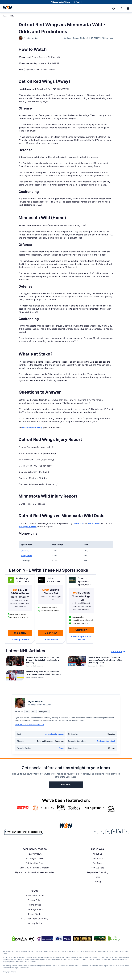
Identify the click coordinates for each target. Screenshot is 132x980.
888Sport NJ (94, 523)
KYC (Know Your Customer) (35, 919)
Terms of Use (35, 905)
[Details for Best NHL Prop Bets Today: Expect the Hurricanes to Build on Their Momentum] (15, 676)
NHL (12, 16)
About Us (98, 854)
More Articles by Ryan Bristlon (31, 725)
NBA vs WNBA (35, 854)
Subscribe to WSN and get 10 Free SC (67, 2)
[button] (128, 8)
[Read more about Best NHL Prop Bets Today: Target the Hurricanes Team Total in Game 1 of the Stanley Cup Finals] (106, 660)
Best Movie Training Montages (35, 868)
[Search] (121, 8)
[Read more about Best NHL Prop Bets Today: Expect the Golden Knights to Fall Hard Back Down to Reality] (44, 660)
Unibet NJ (78, 523)
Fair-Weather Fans (35, 863)
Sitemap (97, 882)
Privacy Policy (35, 900)
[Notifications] (113, 8)
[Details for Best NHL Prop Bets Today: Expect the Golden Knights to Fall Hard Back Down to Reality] (15, 661)
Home (5, 16)
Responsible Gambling (97, 872)
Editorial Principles (35, 895)
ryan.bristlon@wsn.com (54, 734)
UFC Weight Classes (35, 858)
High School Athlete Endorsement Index (35, 872)
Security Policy (35, 923)
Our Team (98, 863)
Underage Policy (35, 909)
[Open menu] (128, 8)
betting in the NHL (28, 526)
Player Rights (35, 914)
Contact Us (97, 858)
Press (98, 877)
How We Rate (97, 868)
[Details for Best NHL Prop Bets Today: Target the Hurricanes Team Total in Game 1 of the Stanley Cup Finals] (77, 661)
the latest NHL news (32, 428)
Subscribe (66, 785)
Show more (118, 652)
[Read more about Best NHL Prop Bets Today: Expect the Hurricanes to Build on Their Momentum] (44, 673)
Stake (61, 748)
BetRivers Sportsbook (106, 741)
